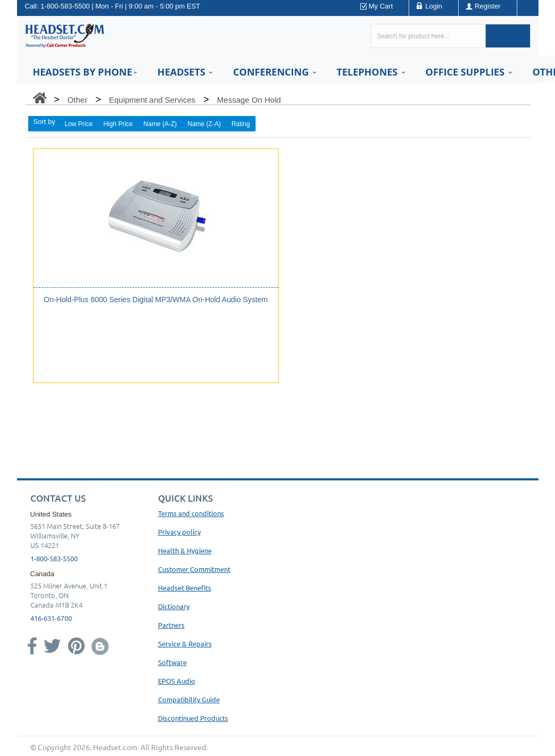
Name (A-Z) (160, 124)
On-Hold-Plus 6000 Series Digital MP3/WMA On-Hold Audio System (156, 300)
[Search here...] (428, 36)
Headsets (185, 72)
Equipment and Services (152, 100)
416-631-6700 (51, 618)
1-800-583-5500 (65, 6)
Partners (171, 625)
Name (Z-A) (204, 124)
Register (487, 6)
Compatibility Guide (189, 699)
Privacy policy (179, 532)
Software (172, 662)
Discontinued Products (193, 718)
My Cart (381, 6)
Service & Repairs (185, 643)
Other (78, 100)
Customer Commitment (194, 569)
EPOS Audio (177, 681)
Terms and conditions (191, 513)
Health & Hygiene (185, 550)
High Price (118, 124)
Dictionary (174, 606)
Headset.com (115, 747)
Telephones (371, 72)
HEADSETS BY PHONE (85, 72)
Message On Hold (249, 100)
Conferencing (275, 72)
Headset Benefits (185, 588)
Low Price (79, 124)
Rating (241, 124)
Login (434, 6)
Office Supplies (469, 72)
